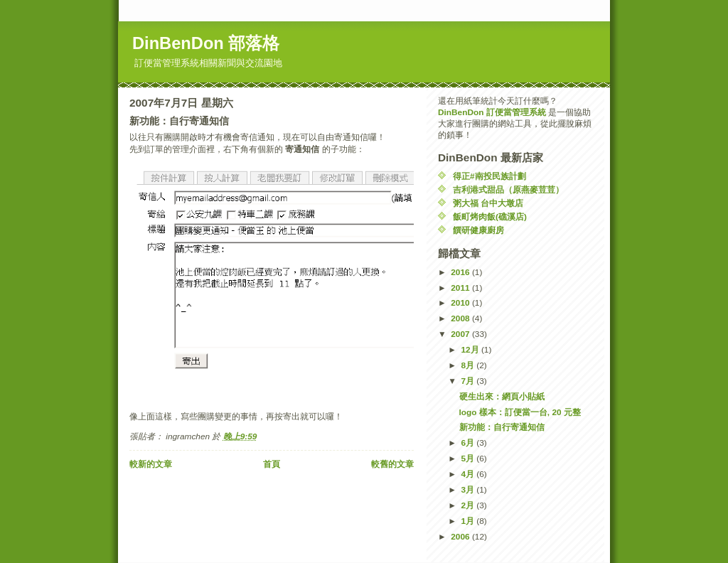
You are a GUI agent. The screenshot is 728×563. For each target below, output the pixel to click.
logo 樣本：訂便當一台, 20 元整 (520, 412)
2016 (461, 272)
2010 (461, 303)
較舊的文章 (392, 464)
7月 (469, 381)
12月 (471, 350)
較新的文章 (151, 464)
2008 (461, 318)
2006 (461, 537)
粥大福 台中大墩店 (488, 203)
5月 (469, 459)
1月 (469, 521)
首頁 (272, 464)
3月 (469, 490)
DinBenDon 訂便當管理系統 (492, 112)
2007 (461, 334)
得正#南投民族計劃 (489, 176)
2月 (469, 505)
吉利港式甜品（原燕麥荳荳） (508, 190)
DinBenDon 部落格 (206, 43)
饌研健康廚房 (478, 230)
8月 (469, 365)
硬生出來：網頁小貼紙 (502, 397)
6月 (469, 443)
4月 (469, 474)
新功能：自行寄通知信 (502, 427)
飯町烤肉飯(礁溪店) (490, 217)
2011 (461, 288)
